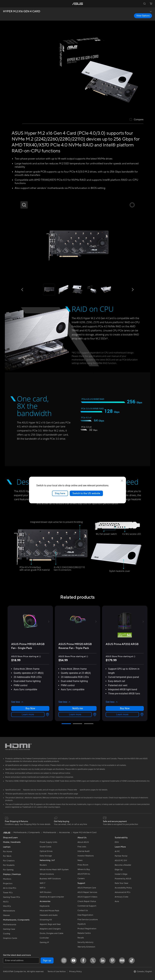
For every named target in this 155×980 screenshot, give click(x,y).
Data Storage (46, 856)
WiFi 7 (42, 883)
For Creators (9, 861)
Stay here (60, 493)
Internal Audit (84, 851)
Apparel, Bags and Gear (50, 924)
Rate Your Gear (122, 883)
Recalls (81, 938)
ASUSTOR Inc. (84, 874)
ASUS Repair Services (87, 892)
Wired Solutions (47, 874)
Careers (81, 879)
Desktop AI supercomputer (52, 897)
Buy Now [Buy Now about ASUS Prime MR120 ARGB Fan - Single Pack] (30, 708)
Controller (44, 938)
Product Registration (87, 929)
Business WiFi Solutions (50, 879)
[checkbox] (136, 120)
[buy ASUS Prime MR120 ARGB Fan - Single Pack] (30, 646)
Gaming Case (9, 929)
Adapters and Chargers (50, 929)
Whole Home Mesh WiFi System (54, 870)
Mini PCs (7, 906)
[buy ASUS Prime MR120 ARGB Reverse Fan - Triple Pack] (77, 646)
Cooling (7, 934)
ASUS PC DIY (121, 861)
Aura (117, 901)
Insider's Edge (121, 874)
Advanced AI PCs (123, 892)
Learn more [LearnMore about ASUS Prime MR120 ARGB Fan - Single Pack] (28, 714)
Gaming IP (44, 942)
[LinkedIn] (103, 960)
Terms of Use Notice (57, 972)
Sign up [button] (47, 960)
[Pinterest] (112, 960)
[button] (4, 4)
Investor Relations (86, 856)
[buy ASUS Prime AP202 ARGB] (122, 644)
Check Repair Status (87, 901)
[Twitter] (93, 960)
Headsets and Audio (49, 915)
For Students (9, 865)
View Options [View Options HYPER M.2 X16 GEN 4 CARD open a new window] (143, 16)
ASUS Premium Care (87, 888)
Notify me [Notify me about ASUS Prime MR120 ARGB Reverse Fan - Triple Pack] (78, 708)
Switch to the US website (86, 493)
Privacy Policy (75, 972)
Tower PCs (8, 893)
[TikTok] (132, 960)
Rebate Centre (84, 933)
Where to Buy (84, 869)
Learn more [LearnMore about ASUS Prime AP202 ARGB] (122, 714)
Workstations (9, 911)
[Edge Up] (122, 960)
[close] (122, 481)
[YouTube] (74, 960)
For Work (7, 856)
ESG (117, 842)
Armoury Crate (121, 897)
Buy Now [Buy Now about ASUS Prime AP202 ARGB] (125, 708)
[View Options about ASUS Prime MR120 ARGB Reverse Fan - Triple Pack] (94, 715)
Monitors (7, 879)
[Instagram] (64, 960)
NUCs (6, 902)
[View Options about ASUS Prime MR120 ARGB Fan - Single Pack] (47, 715)
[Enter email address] (21, 960)
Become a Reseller (123, 865)
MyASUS (82, 924)
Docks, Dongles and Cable (51, 933)
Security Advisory (85, 942)
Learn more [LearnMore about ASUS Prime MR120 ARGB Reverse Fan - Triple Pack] (75, 714)
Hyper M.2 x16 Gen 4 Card (85, 832)
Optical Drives (46, 851)
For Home (7, 852)
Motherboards (10, 925)
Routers (43, 865)
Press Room (83, 865)
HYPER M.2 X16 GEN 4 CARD (22, 12)
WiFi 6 (42, 888)
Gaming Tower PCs (12, 897)
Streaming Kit (46, 920)
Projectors (8, 884)
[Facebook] (83, 960)
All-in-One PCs (10, 888)
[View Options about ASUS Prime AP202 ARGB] (141, 715)
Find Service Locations (88, 920)
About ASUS (83, 842)
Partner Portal (121, 856)
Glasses (6, 915)
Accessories (65, 832)
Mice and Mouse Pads (49, 911)
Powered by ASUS (123, 879)
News (80, 860)
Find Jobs (82, 847)
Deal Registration (85, 915)
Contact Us (83, 910)
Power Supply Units (48, 842)
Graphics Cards (10, 938)
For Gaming (8, 870)
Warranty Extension (86, 947)
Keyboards (45, 906)
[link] (78, 4)
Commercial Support (87, 906)
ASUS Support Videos (87, 897)
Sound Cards (45, 847)
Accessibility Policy (123, 888)
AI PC (117, 851)
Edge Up (119, 870)
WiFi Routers (45, 892)
